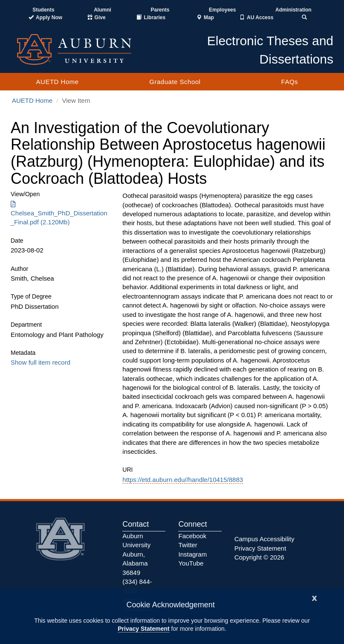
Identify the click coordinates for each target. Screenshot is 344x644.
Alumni (103, 10)
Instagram (192, 554)
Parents (160, 10)
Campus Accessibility (265, 539)
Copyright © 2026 (259, 557)
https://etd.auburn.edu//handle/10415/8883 (183, 480)
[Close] (315, 597)
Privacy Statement (143, 629)
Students (43, 10)
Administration (293, 10)
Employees (222, 10)
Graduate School (175, 82)
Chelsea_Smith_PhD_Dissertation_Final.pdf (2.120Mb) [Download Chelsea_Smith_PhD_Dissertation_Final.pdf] (59, 213)
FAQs (290, 82)
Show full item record (40, 362)
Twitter (188, 545)
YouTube (191, 563)
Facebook (192, 536)
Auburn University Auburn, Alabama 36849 (136, 554)
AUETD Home (58, 82)
